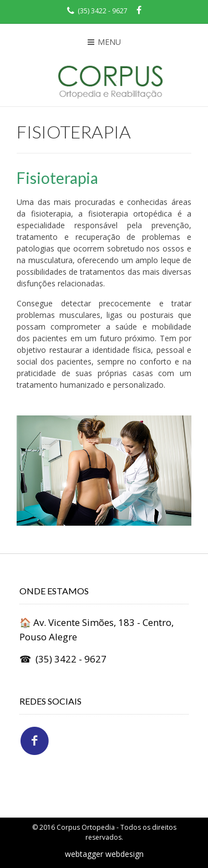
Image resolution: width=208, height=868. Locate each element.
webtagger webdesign (104, 854)
